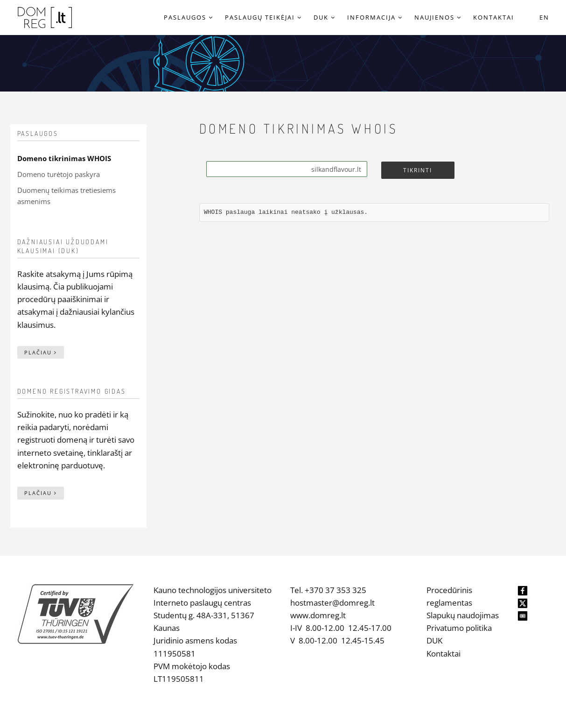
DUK (434, 640)
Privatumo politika (459, 628)
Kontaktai (444, 654)
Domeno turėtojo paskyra (59, 174)
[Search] (287, 169)
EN (544, 17)
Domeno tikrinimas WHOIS (64, 158)
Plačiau (41, 352)
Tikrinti (418, 170)
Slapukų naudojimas (463, 615)
